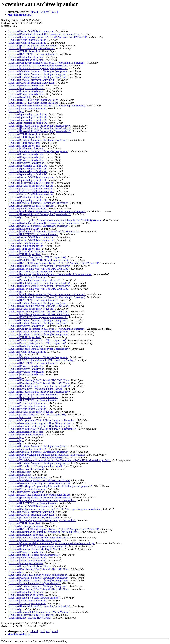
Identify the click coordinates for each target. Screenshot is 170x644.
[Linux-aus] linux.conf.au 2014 (24, 229)
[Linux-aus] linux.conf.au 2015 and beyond (30, 272)
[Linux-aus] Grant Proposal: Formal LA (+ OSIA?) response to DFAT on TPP (47, 37)
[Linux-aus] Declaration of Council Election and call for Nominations (43, 34)
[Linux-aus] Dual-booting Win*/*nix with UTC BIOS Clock (39, 269)
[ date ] (54, 12)
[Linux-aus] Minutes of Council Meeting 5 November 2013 (38, 538)
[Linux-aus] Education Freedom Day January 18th (33, 518)
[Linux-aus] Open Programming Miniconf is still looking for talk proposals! (47, 455)
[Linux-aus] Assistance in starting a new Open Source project (39, 423)
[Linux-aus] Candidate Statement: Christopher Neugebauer (38, 71)
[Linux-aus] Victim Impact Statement (27, 40)
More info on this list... (20, 15)
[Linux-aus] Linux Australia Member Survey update (34, 540)
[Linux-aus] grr (16, 111)
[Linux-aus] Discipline (19, 417)
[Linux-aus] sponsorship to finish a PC (28, 114)
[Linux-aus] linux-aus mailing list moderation (31, 48)
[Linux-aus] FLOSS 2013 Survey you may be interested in (38, 66)
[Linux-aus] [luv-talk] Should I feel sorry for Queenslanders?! (39, 126)
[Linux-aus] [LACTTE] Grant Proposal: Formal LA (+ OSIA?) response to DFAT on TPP (53, 263)
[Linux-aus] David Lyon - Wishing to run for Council (35, 389)
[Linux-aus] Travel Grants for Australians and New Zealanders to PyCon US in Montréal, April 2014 (59, 460)
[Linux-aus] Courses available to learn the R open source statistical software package (51, 543)
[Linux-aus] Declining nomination (25, 346)
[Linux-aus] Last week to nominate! (26, 252)
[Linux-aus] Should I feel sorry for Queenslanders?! (34, 280)
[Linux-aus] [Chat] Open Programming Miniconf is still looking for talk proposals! (50, 486)
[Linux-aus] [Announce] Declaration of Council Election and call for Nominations (50, 274)
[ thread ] (35, 12)
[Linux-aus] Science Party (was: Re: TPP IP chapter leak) (37, 257)
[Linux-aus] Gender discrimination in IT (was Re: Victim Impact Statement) (47, 63)
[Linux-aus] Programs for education (26, 86)
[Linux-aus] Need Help (20, 97)
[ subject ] (45, 12)
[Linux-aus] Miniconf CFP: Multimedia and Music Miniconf (39, 612)
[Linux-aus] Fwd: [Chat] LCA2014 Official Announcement (38, 260)
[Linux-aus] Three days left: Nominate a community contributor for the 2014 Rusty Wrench (55, 220)
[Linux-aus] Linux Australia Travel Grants (29, 566)
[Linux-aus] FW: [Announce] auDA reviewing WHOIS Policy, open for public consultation (54, 509)
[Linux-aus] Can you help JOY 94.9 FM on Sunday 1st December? (42, 420)
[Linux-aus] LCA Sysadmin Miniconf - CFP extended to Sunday (41, 360)
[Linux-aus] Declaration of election (26, 57)
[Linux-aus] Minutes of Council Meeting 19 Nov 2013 (36, 549)
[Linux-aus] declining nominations (26, 243)
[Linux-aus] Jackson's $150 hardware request (31, 31)
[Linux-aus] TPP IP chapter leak (24, 51)
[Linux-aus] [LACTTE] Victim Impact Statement (33, 46)
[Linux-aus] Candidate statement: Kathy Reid (31, 80)
